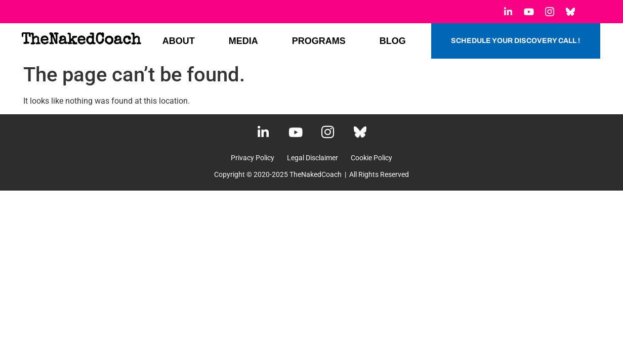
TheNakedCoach (81, 41)
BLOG (393, 41)
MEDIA (243, 41)
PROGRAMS (319, 41)
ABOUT (179, 41)
